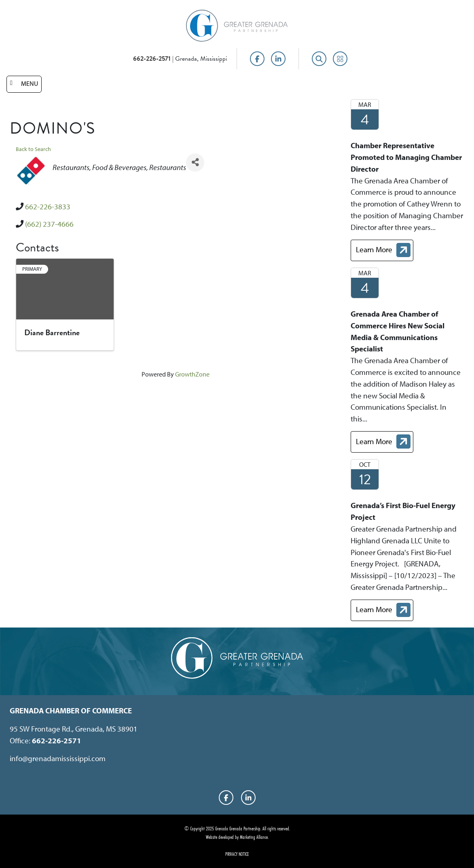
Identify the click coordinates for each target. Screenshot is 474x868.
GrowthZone (192, 374)
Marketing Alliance (254, 837)
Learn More (384, 251)
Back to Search (33, 149)
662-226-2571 (152, 59)
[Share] (195, 163)
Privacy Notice (237, 854)
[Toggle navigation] (24, 84)
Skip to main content (0, 7)
